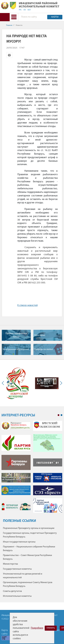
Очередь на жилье (43, 349)
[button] (14, 17)
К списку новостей (27, 305)
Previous (4, 383)
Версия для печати (9, 55)
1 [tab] (59, 415)
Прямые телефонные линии (16, 335)
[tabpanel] (32, 468)
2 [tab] (61, 415)
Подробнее (37, 628)
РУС (20, 10)
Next (60, 383)
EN (25, 10)
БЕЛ (29, 10)
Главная (9, 25)
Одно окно (40, 335)
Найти (55, 17)
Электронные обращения (16, 349)
